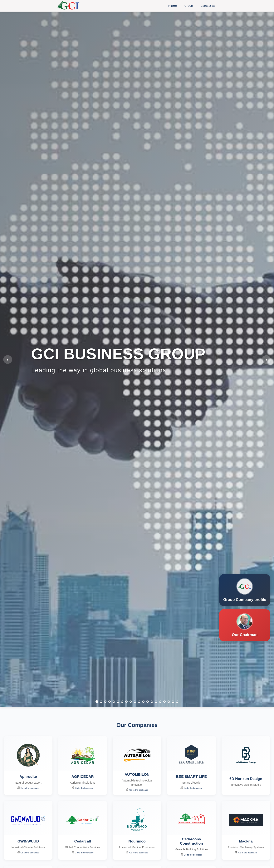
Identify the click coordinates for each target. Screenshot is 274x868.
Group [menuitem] (189, 6)
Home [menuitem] (173, 6)
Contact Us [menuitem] (208, 6)
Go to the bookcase (28, 788)
